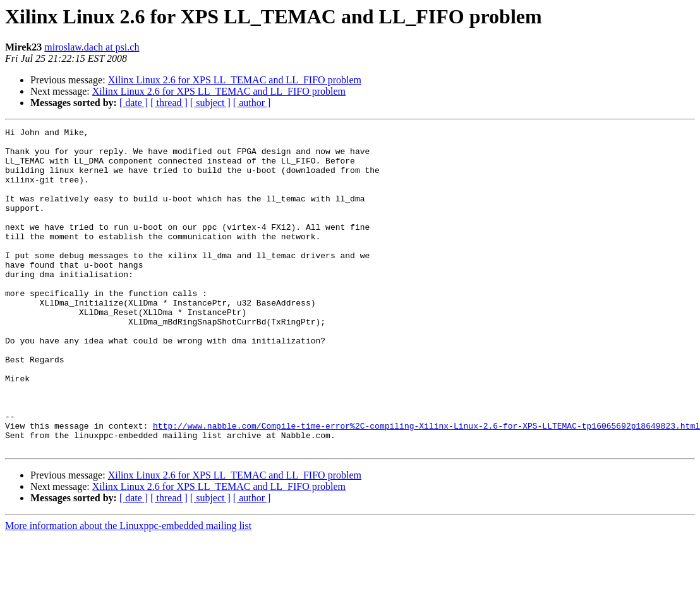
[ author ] (252, 103)
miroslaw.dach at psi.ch (92, 47)
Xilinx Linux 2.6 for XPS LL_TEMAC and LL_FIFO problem (235, 80)
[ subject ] (210, 103)
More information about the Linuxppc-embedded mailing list (128, 590)
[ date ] (134, 103)
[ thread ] (169, 103)
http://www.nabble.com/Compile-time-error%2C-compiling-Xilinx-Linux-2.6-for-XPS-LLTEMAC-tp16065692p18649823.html (426, 486)
